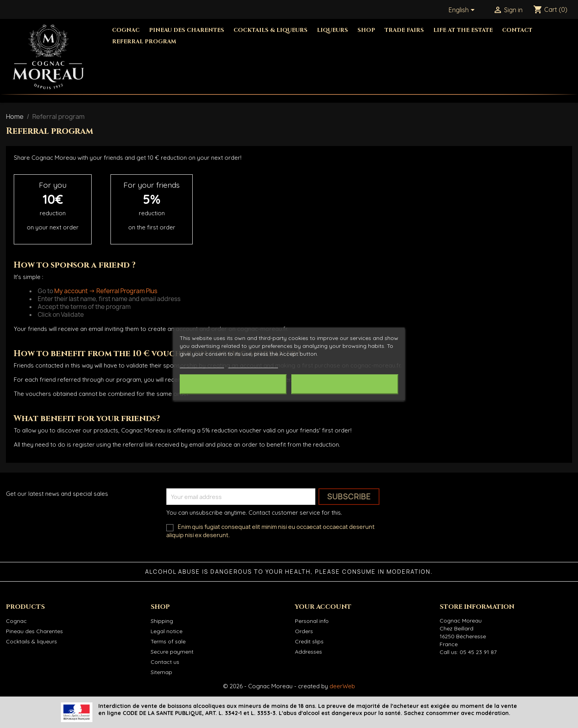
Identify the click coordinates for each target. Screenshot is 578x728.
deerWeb (342, 686)
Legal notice (167, 631)
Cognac (126, 30)
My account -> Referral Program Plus (106, 291)
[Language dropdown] (463, 11)
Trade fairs (404, 30)
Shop (366, 30)
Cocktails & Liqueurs (271, 30)
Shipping (162, 621)
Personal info (312, 621)
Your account (323, 607)
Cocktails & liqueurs (31, 641)
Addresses (308, 652)
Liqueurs (332, 30)
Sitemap (161, 672)
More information (202, 365)
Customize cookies (253, 365)
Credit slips (309, 641)
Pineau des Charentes (187, 30)
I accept (345, 384)
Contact (517, 30)
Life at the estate (463, 30)
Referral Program (144, 42)
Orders (304, 631)
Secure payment (172, 652)
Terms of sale (168, 641)
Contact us (165, 662)
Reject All (233, 384)
